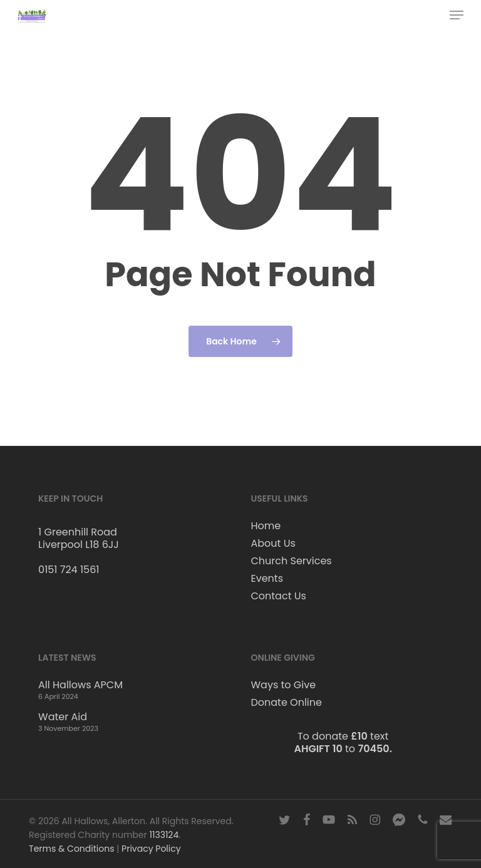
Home (266, 526)
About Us (273, 544)
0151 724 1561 (69, 570)
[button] (457, 15)
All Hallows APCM (80, 685)
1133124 (164, 835)
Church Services (291, 561)
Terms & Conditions (71, 849)
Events (267, 579)
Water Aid (63, 717)
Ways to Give (283, 685)
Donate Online (286, 703)
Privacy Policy (151, 849)
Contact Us (278, 596)
